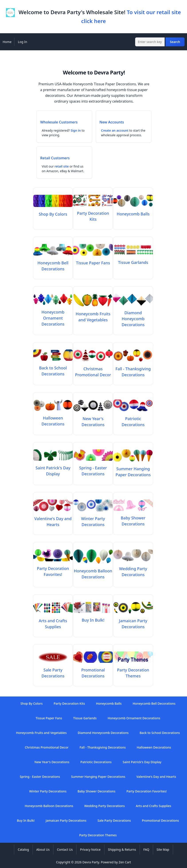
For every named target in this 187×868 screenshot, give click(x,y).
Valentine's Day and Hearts (53, 519)
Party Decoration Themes (133, 670)
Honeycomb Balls (109, 703)
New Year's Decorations (93, 419)
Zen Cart (125, 862)
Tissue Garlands (85, 718)
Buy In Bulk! (26, 820)
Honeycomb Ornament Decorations (134, 718)
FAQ (146, 849)
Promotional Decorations (93, 670)
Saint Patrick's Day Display (53, 468)
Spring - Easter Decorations (93, 468)
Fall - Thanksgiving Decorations (133, 369)
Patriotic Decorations (133, 419)
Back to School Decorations (53, 368)
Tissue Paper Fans (49, 718)
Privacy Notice (90, 849)
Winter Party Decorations (93, 519)
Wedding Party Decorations (133, 569)
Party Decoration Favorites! (53, 568)
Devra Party (91, 862)
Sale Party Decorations (53, 670)
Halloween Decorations (53, 418)
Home (7, 42)
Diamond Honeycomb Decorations (103, 733)
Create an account (115, 130)
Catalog (23, 849)
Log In (22, 42)
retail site (62, 166)
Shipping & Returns (122, 849)
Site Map (163, 849)
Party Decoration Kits (93, 213)
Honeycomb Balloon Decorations (93, 571)
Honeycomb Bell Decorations (53, 263)
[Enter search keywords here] (150, 42)
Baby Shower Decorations (133, 518)
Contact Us (65, 849)
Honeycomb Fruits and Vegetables (93, 314)
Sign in (76, 130)
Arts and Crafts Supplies (53, 621)
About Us (43, 849)
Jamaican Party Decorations (133, 621)
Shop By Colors (31, 703)
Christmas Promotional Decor (93, 369)
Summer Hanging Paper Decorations (133, 469)
